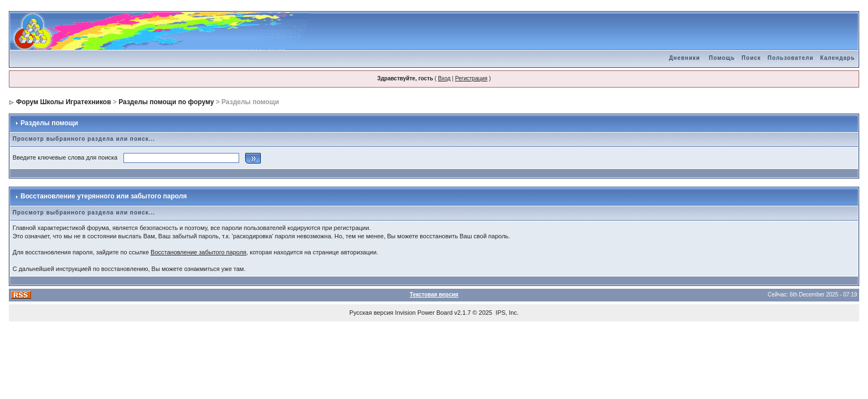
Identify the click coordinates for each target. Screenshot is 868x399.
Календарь (838, 58)
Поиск (751, 58)
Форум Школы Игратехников (64, 102)
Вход (444, 78)
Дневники (684, 58)
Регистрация (471, 78)
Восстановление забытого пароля (198, 252)
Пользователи (791, 58)
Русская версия (371, 313)
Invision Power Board (424, 313)
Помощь (722, 58)
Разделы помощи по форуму (166, 102)
